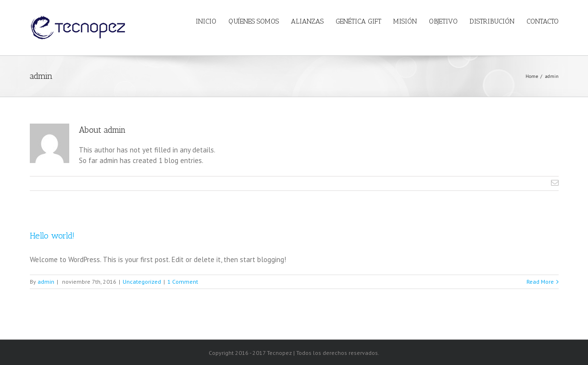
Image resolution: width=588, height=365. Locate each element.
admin (46, 282)
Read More (540, 282)
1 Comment (183, 282)
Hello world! (52, 236)
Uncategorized (142, 282)
